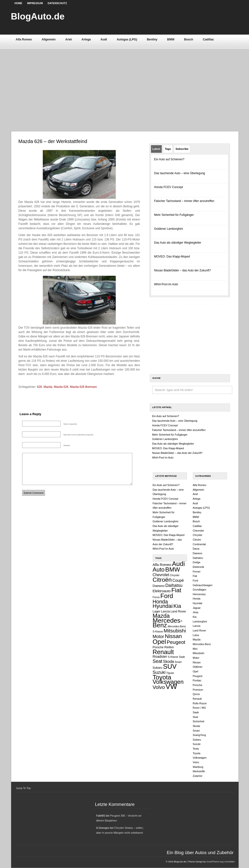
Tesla (196, 749)
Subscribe (182, 149)
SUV (170, 666)
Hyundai (163, 606)
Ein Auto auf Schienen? (169, 159)
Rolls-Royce (200, 703)
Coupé (178, 580)
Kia (177, 606)
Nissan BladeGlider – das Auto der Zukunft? (182, 270)
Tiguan (170, 673)
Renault (163, 652)
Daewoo (159, 586)
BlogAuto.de (38, 16)
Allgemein (49, 39)
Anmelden (230, 862)
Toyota (162, 677)
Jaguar (197, 608)
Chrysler (175, 575)
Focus (156, 597)
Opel (159, 642)
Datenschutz (57, 3)
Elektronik (199, 567)
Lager (157, 611)
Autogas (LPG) (127, 39)
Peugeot (176, 642)
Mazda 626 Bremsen (84, 387)
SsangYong (199, 735)
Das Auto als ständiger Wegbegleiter (178, 243)
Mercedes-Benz (168, 623)
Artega (86, 39)
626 (39, 387)
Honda (160, 602)
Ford (167, 596)
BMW (171, 39)
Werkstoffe (199, 771)
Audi (104, 39)
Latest (156, 149)
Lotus (196, 635)
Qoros (196, 694)
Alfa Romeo (24, 39)
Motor (158, 636)
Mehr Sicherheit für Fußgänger (174, 215)
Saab (182, 657)
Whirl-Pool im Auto (166, 284)
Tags (168, 149)
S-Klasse (173, 657)
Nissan (173, 636)
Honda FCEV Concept (169, 187)
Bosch (189, 39)
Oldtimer (198, 667)
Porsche (158, 647)
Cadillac (208, 39)
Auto (159, 569)
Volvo (159, 687)
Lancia (165, 611)
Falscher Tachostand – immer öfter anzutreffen (184, 201)
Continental (199, 544)
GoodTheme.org (214, 862)
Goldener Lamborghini (169, 229)
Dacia (196, 549)
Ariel (69, 39)
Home (18, 3)
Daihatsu (174, 585)
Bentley (152, 39)
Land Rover (178, 611)
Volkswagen (168, 682)
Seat (158, 661)
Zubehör (198, 776)
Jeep (196, 612)
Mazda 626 (61, 387)
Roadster (160, 657)
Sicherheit (199, 721)
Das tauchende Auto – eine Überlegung (180, 173)
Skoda (168, 662)
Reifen (169, 647)
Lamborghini (200, 621)
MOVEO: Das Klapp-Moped (172, 257)
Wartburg (198, 767)
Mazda (48, 387)
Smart (178, 662)
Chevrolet (161, 575)
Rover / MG (199, 708)
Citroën (162, 580)
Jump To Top (23, 788)
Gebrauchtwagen (203, 585)
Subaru (158, 668)
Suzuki (159, 672)
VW (171, 686)
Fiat (176, 590)
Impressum (35, 3)
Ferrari (197, 572)
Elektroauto (162, 591)
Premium (198, 690)
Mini (195, 649)
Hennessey (199, 594)
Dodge (197, 562)
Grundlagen (200, 590)
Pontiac (197, 680)
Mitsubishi (175, 631)
